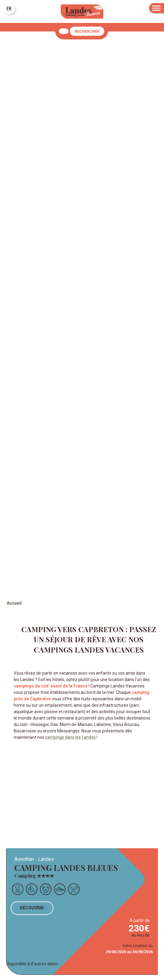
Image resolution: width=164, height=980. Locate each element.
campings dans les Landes (70, 737)
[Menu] (157, 8)
